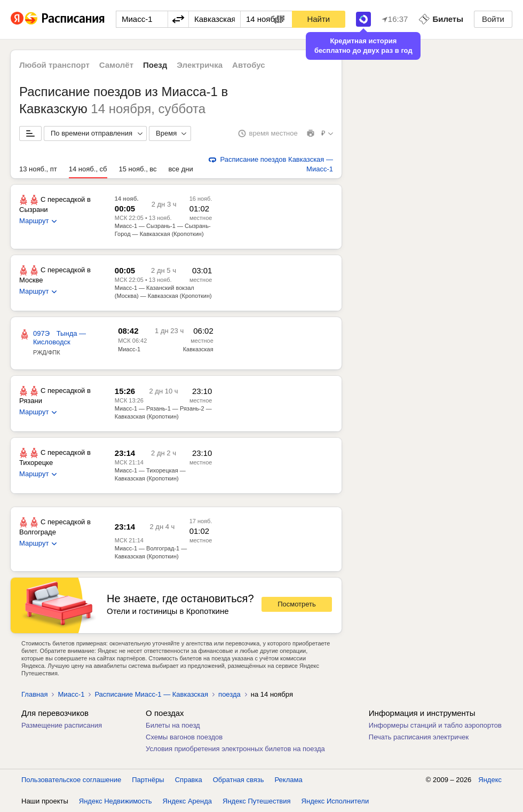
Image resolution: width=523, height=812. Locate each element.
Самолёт (116, 65)
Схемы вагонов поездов (184, 737)
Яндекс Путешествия (257, 801)
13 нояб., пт (38, 169)
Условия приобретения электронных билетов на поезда (235, 749)
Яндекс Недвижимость (116, 801)
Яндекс (490, 780)
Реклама (289, 780)
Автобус (249, 65)
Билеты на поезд (173, 725)
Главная (34, 694)
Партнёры (148, 780)
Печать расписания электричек (419, 737)
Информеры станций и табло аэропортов (435, 725)
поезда (229, 694)
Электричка (200, 65)
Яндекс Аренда (187, 801)
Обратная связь (239, 780)
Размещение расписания (62, 725)
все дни (181, 169)
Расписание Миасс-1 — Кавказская (151, 694)
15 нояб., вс (138, 169)
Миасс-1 (129, 349)
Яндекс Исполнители (335, 801)
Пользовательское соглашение (71, 780)
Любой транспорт (54, 65)
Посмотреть (297, 604)
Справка (189, 780)
